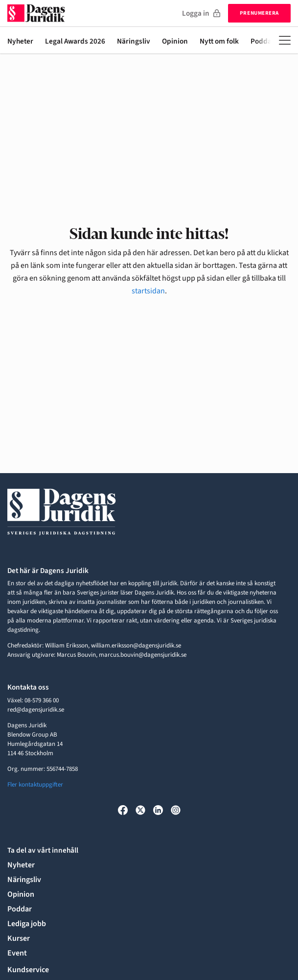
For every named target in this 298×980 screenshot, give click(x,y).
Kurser (19, 938)
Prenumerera (259, 13)
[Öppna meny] (285, 40)
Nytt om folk (219, 42)
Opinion (175, 42)
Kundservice (28, 970)
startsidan (148, 291)
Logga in (201, 13)
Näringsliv (134, 42)
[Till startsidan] (36, 13)
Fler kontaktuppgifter (35, 785)
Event (17, 953)
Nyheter (20, 42)
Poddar (20, 909)
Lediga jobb (27, 924)
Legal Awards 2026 (75, 42)
